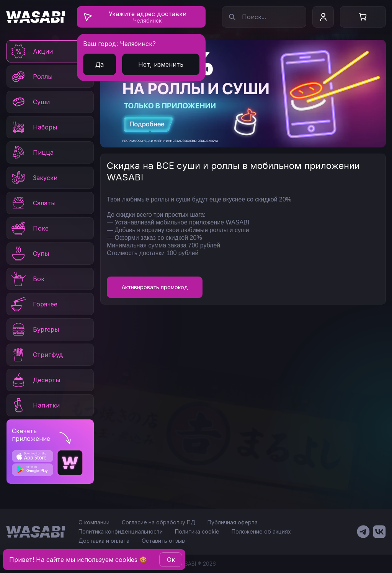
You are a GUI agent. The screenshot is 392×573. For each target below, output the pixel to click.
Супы (29, 254)
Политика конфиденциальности (121, 531)
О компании (94, 522)
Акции (31, 51)
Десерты (35, 380)
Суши (30, 102)
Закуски (34, 178)
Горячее (34, 304)
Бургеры (34, 329)
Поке (29, 228)
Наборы (33, 127)
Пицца (32, 152)
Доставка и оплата (104, 541)
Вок (27, 279)
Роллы (31, 77)
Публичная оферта (233, 522)
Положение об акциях (261, 531)
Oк (171, 560)
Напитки (35, 405)
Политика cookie (197, 531)
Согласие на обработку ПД (158, 522)
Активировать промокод (155, 287)
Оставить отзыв (163, 541)
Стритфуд (37, 355)
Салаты (33, 203)
